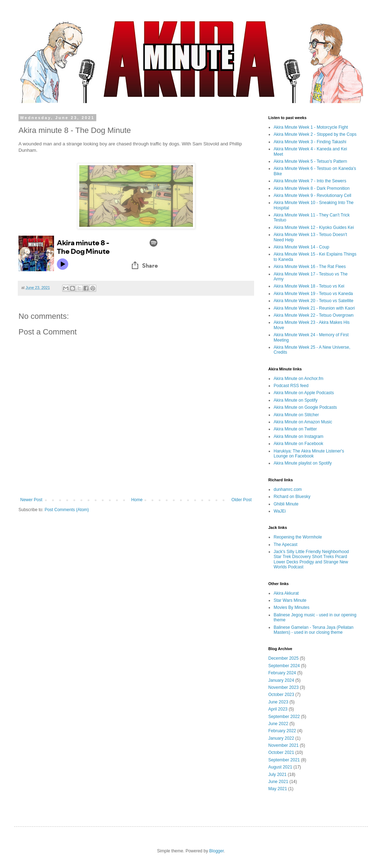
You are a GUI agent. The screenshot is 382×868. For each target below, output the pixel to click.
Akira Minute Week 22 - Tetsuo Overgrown (314, 315)
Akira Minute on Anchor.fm (298, 379)
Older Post (241, 500)
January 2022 (281, 738)
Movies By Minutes (292, 607)
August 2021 (280, 767)
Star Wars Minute (290, 600)
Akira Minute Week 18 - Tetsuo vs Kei (309, 286)
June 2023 (278, 702)
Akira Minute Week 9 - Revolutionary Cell (313, 195)
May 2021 (278, 789)
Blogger (217, 851)
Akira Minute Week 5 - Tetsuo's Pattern (310, 161)
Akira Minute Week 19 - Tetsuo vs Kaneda (313, 294)
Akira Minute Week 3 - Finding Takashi (310, 142)
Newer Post (31, 500)
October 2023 (281, 695)
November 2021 (283, 745)
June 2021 (278, 782)
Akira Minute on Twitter (295, 429)
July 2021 (277, 775)
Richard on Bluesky (292, 497)
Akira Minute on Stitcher (296, 415)
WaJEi (280, 511)
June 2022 (278, 724)
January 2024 (281, 680)
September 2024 (284, 666)
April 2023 (278, 709)
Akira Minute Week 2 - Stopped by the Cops (315, 134)
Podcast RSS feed (291, 386)
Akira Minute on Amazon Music (303, 422)
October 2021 (281, 752)
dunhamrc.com (288, 489)
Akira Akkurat (286, 593)
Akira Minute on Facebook (298, 444)
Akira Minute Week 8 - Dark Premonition (312, 188)
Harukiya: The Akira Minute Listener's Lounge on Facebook (309, 454)
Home (137, 500)
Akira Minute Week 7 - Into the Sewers (310, 181)
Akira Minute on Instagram (298, 436)
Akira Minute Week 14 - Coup (302, 247)
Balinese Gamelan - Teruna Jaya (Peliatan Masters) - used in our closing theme (314, 630)
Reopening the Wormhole (298, 537)
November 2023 (283, 687)
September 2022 (284, 717)
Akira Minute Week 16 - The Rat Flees (310, 267)
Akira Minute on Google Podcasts (305, 407)
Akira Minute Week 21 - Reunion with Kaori (314, 308)
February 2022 (282, 731)
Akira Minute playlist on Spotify (303, 463)
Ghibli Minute (286, 504)
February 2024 (282, 673)
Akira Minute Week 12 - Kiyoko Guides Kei (314, 227)
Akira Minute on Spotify (295, 400)
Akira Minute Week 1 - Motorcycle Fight (311, 127)
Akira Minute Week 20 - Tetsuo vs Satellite (313, 301)
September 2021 (284, 760)
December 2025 (283, 658)
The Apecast (286, 545)
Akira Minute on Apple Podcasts (304, 393)
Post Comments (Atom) (67, 510)
